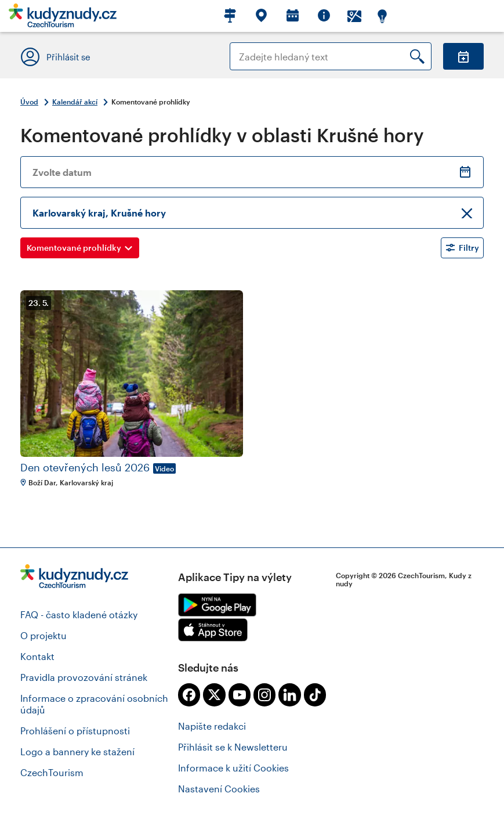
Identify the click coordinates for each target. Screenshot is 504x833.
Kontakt (37, 656)
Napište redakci (212, 726)
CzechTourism (52, 772)
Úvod (29, 102)
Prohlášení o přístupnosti (75, 731)
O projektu (43, 635)
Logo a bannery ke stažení (77, 751)
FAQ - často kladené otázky (79, 614)
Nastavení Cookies (219, 789)
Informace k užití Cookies (233, 768)
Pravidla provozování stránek (84, 677)
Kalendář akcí (75, 102)
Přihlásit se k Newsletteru (233, 747)
